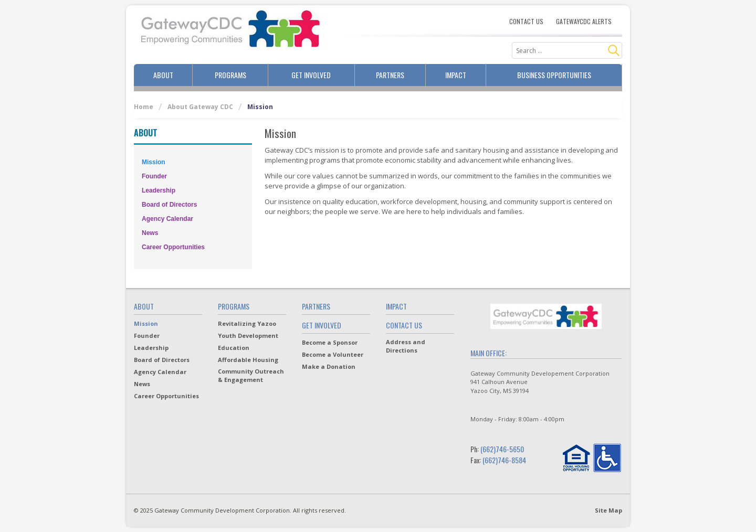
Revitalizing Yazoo (247, 323)
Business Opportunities (554, 75)
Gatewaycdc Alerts (584, 22)
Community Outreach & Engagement (251, 375)
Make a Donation (329, 366)
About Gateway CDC (200, 107)
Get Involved (311, 75)
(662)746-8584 (504, 460)
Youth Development (248, 336)
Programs (230, 75)
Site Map (608, 510)
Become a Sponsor (330, 342)
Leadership (159, 190)
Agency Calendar (167, 219)
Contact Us (526, 22)
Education (234, 348)
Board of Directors (169, 205)
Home (144, 107)
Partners (390, 75)
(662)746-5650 (502, 449)
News (150, 233)
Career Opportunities (173, 247)
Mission (154, 162)
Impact (456, 75)
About (163, 75)
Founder (154, 176)
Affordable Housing (248, 360)
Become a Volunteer (333, 354)
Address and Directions (406, 346)
